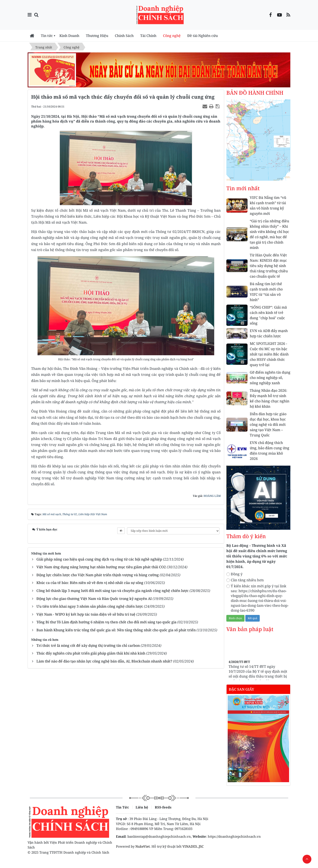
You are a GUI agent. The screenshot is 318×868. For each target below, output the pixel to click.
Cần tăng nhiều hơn (245, 580)
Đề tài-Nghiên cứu (203, 36)
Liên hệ (142, 807)
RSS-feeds (163, 807)
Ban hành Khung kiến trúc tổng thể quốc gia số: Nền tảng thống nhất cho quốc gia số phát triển (116, 630)
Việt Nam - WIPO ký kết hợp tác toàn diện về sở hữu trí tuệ (86, 614)
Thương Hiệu (97, 36)
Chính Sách (124, 36)
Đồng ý (234, 574)
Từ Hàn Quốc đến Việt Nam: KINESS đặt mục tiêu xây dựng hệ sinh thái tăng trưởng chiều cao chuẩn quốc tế (269, 266)
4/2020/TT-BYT (239, 668)
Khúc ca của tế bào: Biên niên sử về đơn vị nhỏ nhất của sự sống (90, 583)
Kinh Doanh (69, 36)
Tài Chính (148, 36)
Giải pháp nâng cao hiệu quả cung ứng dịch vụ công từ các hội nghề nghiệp (99, 559)
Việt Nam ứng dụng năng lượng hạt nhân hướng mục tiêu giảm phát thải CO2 (101, 567)
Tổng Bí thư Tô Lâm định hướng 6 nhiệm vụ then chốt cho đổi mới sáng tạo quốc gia (106, 622)
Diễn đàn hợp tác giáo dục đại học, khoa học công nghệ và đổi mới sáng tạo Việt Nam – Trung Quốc (268, 424)
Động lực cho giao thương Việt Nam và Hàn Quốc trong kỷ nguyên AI (94, 599)
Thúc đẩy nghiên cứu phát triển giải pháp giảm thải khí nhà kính (91, 653)
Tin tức (47, 36)
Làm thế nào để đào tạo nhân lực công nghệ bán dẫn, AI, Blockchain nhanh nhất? (104, 661)
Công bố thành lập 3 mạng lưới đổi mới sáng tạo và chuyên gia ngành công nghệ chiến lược (113, 591)
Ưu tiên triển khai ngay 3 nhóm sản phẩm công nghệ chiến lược (90, 606)
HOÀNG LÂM (212, 496)
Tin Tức (122, 807)
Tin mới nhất (243, 188)
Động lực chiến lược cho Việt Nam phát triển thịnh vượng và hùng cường (98, 575)
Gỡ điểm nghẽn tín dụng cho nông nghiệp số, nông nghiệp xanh (270, 378)
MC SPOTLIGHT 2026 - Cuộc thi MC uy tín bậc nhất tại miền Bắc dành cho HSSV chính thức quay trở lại (269, 354)
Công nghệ (172, 36)
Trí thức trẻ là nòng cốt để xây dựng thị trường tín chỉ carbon (88, 645)
